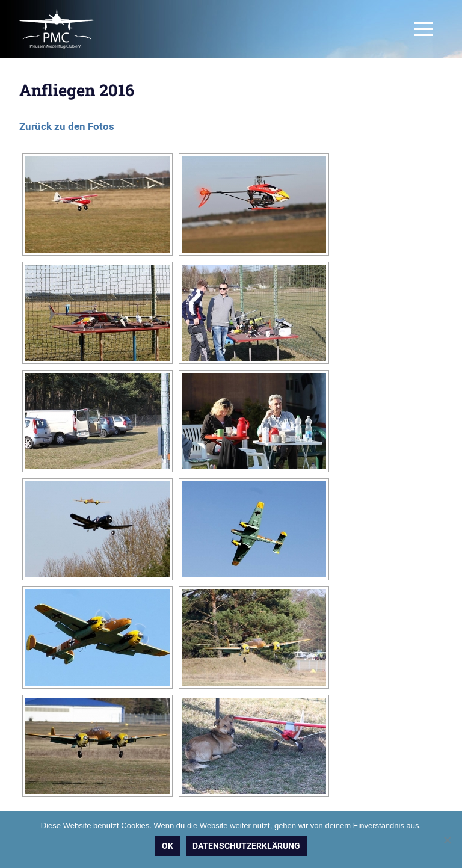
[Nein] (447, 840)
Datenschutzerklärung (246, 846)
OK (168, 846)
